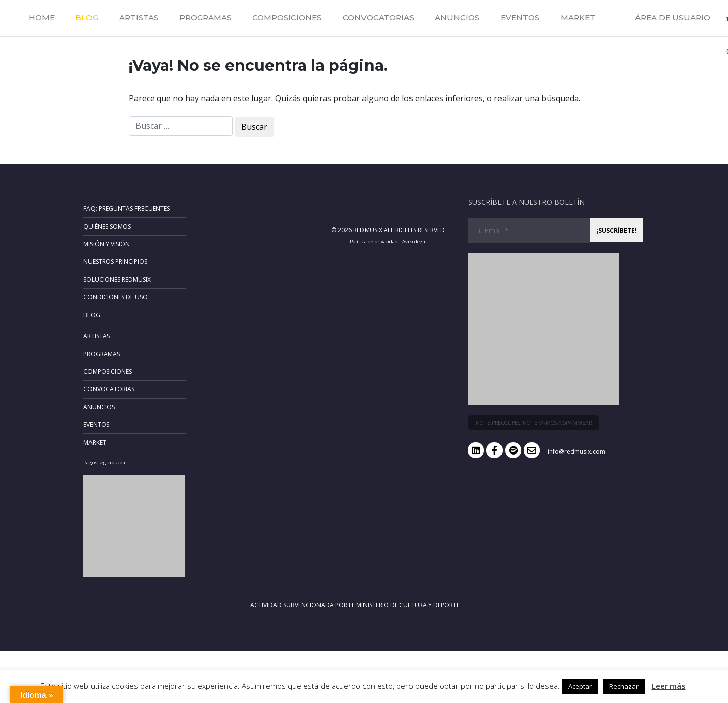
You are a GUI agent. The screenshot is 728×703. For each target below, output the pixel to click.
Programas (206, 17)
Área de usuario (673, 17)
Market (578, 17)
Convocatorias (378, 17)
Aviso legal (415, 241)
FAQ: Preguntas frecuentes (127, 209)
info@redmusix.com (576, 451)
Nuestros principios (115, 262)
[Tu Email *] (529, 231)
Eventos (520, 17)
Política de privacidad (374, 241)
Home (42, 17)
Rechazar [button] (624, 686)
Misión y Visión (107, 244)
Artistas (139, 17)
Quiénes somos (107, 226)
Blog (87, 17)
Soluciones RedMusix (117, 279)
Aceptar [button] (580, 686)
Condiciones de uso (116, 297)
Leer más (669, 686)
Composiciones (287, 17)
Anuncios (457, 17)
